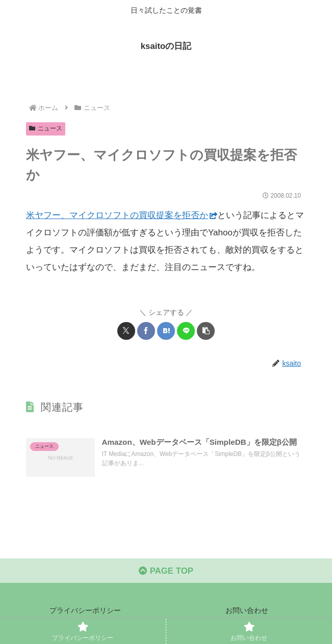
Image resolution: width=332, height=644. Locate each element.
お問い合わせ (247, 611)
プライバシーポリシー (85, 611)
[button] (206, 331)
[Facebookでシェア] (146, 331)
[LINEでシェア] (186, 331)
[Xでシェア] (126, 331)
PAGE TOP (166, 571)
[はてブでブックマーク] (166, 331)
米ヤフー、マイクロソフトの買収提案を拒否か (122, 215)
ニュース (46, 128)
